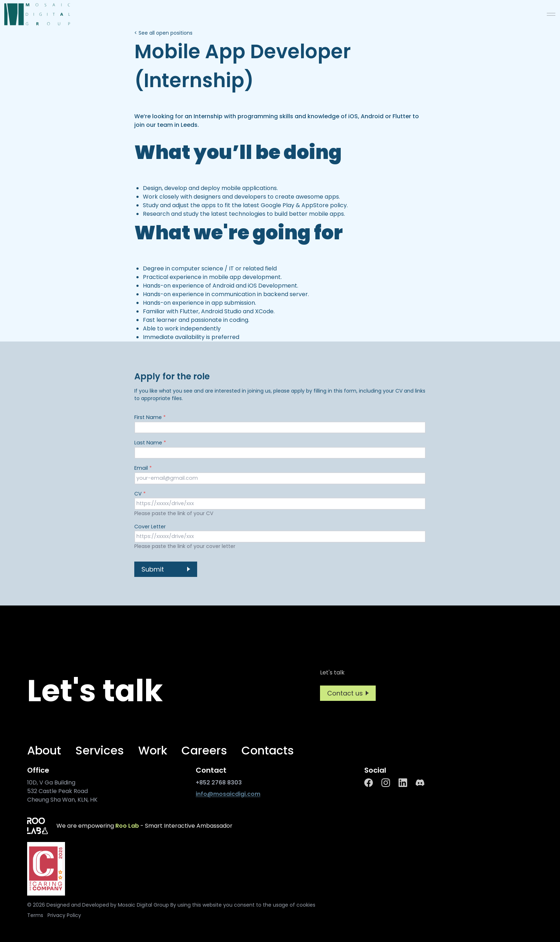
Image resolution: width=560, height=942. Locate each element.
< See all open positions (163, 33)
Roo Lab (127, 826)
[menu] (551, 14)
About (44, 750)
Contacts (268, 750)
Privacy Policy (64, 915)
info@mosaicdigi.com (228, 794)
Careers (204, 750)
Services (100, 750)
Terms (35, 915)
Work (153, 750)
